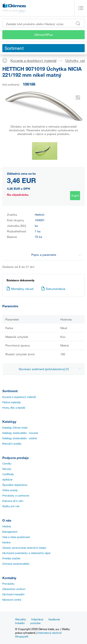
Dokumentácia (53, 289)
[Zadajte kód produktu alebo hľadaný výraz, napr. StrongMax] (43, 23)
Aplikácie (7, 480)
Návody (7, 469)
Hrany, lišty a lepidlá (14, 408)
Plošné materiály (12, 402)
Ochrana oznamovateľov (16, 564)
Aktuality (21, 619)
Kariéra (6, 542)
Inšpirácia (37, 619)
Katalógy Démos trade (15, 428)
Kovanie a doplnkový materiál (33, 61)
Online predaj (10, 490)
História (7, 526)
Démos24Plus (44, 35)
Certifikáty (8, 474)
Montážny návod (20, 289)
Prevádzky (8, 584)
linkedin (20, 623)
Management (10, 532)
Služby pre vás (11, 506)
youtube (35, 623)
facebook (54, 619)
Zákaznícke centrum (14, 589)
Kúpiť (75, 195)
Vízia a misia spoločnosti (16, 537)
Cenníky (7, 464)
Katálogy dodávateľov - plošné (20, 438)
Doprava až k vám (13, 501)
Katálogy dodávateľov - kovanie (20, 433)
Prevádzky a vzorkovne (16, 496)
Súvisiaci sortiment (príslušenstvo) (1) (50, 369)
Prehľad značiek (11, 558)
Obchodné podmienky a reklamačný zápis (26, 553)
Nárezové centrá (12, 600)
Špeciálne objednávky (15, 485)
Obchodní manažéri (13, 594)
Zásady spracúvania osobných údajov (24, 548)
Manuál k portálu (12, 444)
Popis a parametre (56, 255)
